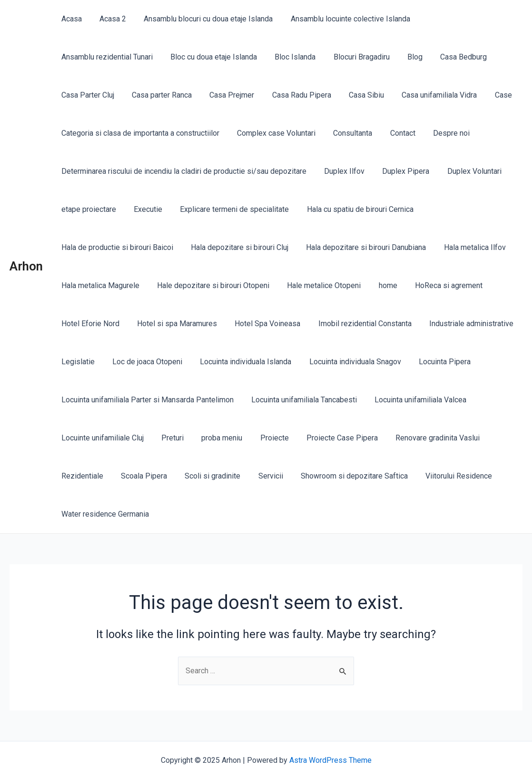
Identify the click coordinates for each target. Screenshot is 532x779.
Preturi (169, 438)
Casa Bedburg (343, 57)
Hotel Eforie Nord (89, 324)
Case (344, 95)
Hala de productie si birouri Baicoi (116, 247)
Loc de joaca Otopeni (143, 362)
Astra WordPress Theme (330, 760)
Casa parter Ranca (480, 57)
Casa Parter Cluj (408, 57)
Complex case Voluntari (272, 133)
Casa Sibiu (212, 95)
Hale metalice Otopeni (318, 285)
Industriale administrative (460, 324)
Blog (297, 57)
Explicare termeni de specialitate (228, 209)
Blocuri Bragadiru (246, 57)
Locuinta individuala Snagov (346, 362)
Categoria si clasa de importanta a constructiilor (139, 133)
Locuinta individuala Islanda (239, 362)
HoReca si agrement (437, 285)
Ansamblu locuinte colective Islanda (341, 19)
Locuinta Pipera (433, 362)
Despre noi (440, 133)
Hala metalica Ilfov (466, 247)
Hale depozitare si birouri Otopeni (209, 285)
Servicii (262, 476)
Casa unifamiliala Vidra (282, 95)
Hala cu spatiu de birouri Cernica (351, 209)
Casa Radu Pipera (149, 95)
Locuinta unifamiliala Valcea (414, 400)
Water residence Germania (104, 514)
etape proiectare (87, 209)
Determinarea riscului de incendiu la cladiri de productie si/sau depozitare (182, 171)
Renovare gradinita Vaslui (424, 438)
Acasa (70, 19)
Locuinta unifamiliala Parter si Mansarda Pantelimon (146, 400)
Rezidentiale (81, 476)
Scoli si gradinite (206, 476)
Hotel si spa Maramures (173, 324)
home (379, 285)
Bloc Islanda (182, 57)
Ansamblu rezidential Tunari (462, 19)
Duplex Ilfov (340, 171)
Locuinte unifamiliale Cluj (101, 438)
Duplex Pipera (399, 171)
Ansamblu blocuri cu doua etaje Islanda (202, 19)
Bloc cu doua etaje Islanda (103, 57)
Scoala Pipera (140, 476)
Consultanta (346, 133)
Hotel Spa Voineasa (261, 324)
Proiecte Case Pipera (331, 438)
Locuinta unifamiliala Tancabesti (300, 400)
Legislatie (77, 362)
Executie (144, 209)
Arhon (26, 266)
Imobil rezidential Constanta (356, 324)
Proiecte (266, 438)
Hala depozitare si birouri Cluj (236, 247)
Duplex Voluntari (465, 171)
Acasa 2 (109, 19)
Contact (394, 133)
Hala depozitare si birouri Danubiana (360, 247)
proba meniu (216, 438)
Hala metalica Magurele (99, 285)
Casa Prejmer (82, 95)
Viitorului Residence (445, 476)
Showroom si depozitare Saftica (343, 476)
